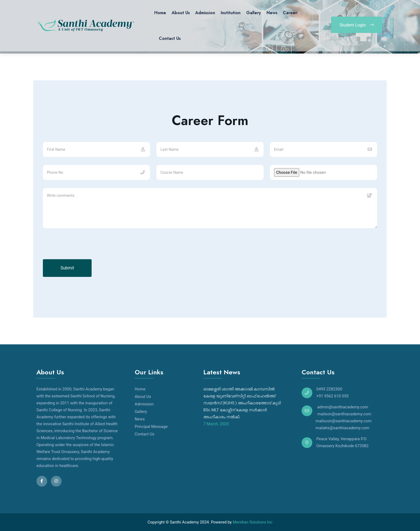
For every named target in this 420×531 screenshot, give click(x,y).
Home (160, 13)
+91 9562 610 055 (333, 396)
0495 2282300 (329, 389)
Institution (231, 13)
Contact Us (170, 38)
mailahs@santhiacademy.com (335, 428)
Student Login (357, 25)
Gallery (254, 13)
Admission (205, 13)
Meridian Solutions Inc (253, 522)
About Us (181, 13)
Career (290, 13)
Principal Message (151, 427)
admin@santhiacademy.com (342, 407)
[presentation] (84, 249)
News (272, 13)
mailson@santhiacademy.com (344, 414)
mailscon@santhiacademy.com (337, 421)
